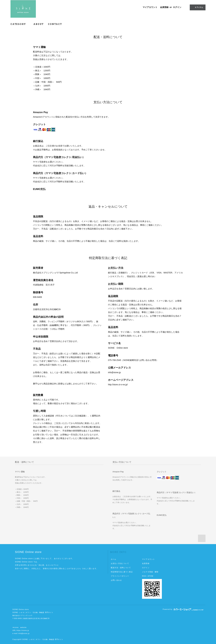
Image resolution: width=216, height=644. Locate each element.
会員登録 (164, 7)
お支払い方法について (120, 563)
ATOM (151, 576)
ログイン (177, 7)
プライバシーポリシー (120, 576)
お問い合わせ (116, 580)
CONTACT (55, 24)
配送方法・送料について (121, 568)
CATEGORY (20, 24)
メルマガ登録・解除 (150, 572)
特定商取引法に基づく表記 (122, 572)
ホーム (114, 559)
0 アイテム (197, 7)
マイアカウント (150, 7)
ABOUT (39, 24)
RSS (144, 576)
